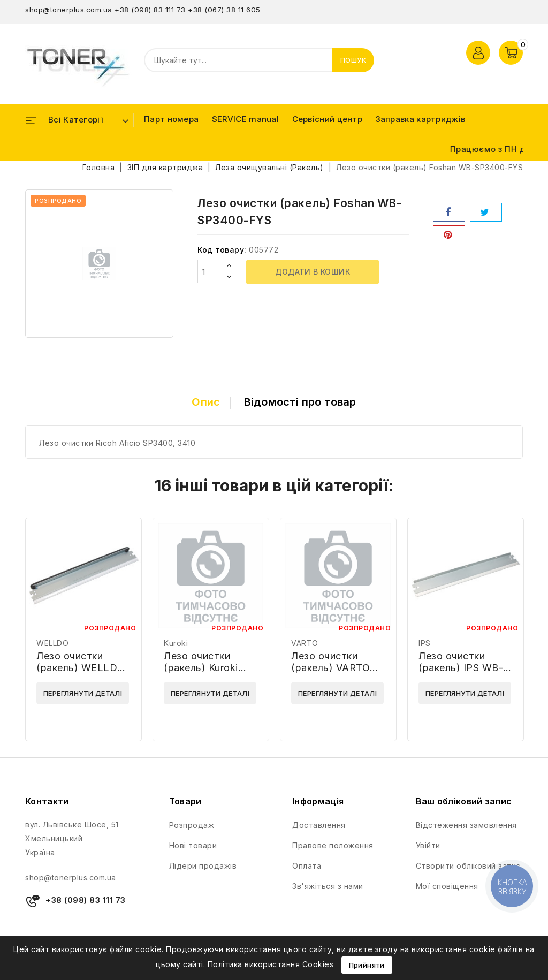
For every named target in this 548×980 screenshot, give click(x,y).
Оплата (307, 866)
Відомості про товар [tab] (300, 402)
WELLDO (52, 643)
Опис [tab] (206, 402)
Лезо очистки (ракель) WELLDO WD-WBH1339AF (81, 668)
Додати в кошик (313, 272)
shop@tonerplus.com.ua (69, 10)
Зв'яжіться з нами (328, 886)
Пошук (353, 60)
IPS (425, 643)
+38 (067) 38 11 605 (224, 10)
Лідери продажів (203, 866)
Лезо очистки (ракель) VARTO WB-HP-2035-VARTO (330, 674)
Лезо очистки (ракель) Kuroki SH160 (201, 668)
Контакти (47, 801)
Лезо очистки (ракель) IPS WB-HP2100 (461, 668)
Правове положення (333, 845)
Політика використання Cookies (271, 964)
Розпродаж (192, 825)
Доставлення (319, 825)
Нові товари (193, 845)
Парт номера (171, 119)
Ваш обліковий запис (464, 801)
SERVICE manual (245, 119)
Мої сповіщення (447, 886)
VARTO (305, 643)
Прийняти (367, 965)
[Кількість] (210, 271)
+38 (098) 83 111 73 (150, 10)
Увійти (428, 845)
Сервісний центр (328, 119)
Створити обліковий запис (468, 866)
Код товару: (222, 250)
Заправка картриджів (421, 119)
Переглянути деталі (83, 693)
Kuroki (176, 643)
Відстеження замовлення (466, 825)
